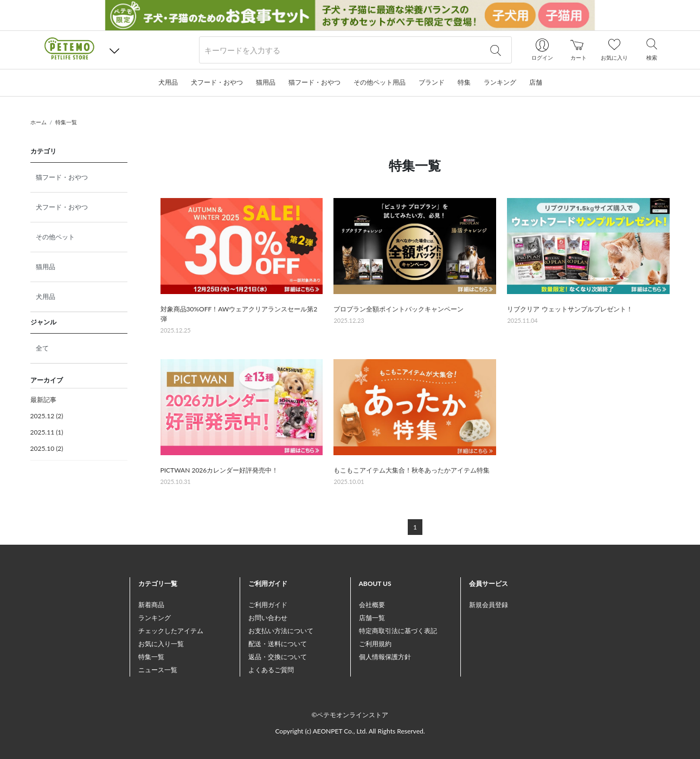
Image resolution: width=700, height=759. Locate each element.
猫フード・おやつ (62, 177)
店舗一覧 (372, 618)
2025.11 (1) (47, 432)
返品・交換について (278, 657)
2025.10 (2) (47, 448)
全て (42, 348)
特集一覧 (66, 122)
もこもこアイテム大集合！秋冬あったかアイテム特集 (412, 470)
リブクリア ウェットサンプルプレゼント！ (570, 309)
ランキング (155, 618)
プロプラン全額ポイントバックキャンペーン (399, 309)
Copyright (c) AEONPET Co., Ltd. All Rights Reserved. (350, 731)
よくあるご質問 (271, 670)
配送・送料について (278, 644)
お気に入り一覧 (161, 644)
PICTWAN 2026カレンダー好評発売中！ (220, 470)
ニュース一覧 (158, 670)
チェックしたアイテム (171, 631)
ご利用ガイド (268, 605)
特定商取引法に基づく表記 (398, 631)
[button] (114, 50)
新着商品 (151, 605)
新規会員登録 (489, 605)
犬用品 (46, 296)
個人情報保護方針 (385, 657)
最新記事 (43, 400)
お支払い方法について (281, 631)
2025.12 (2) (47, 416)
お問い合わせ (268, 618)
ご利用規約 (375, 644)
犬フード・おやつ (62, 207)
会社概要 (372, 605)
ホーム (38, 122)
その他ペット (55, 237)
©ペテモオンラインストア (350, 715)
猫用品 (46, 267)
